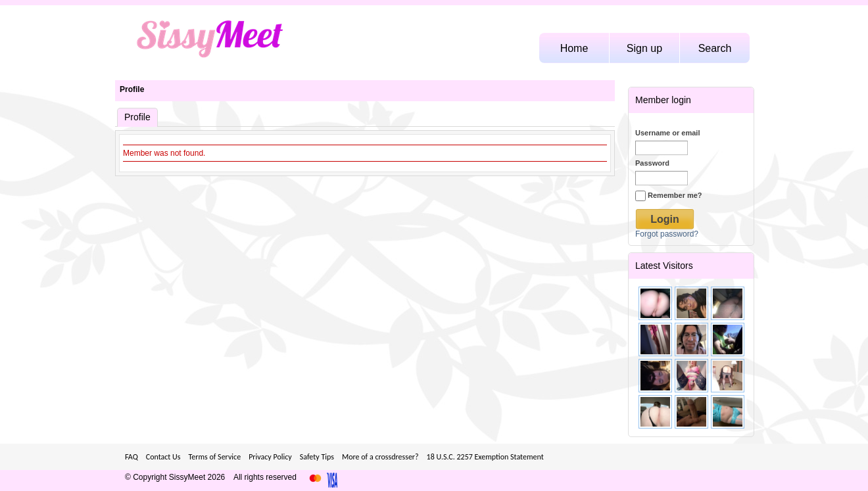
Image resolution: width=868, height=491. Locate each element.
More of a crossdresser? (380, 457)
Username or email (667, 133)
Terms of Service (214, 457)
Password (652, 163)
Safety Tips (317, 457)
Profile (132, 89)
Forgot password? (667, 234)
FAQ (132, 457)
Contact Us (163, 457)
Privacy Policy (270, 457)
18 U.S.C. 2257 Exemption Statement (485, 457)
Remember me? (669, 195)
